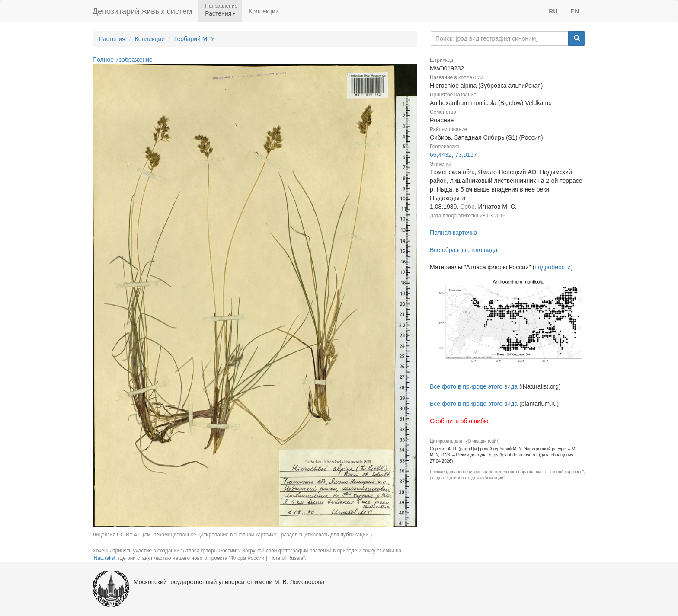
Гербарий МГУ (194, 39)
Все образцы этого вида (464, 250)
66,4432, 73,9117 (453, 155)
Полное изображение (123, 60)
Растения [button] (220, 13)
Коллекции (264, 11)
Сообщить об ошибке (460, 421)
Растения (112, 39)
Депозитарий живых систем (142, 11)
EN (575, 11)
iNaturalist (104, 558)
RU (553, 11)
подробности (553, 267)
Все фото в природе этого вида (474, 386)
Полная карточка (454, 233)
